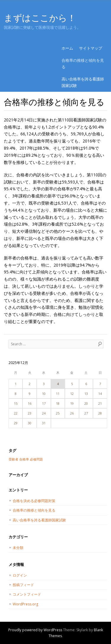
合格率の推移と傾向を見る (83, 63)
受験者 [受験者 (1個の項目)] (13, 459)
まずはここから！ (40, 18)
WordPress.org (25, 604)
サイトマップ (91, 48)
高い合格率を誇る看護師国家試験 (83, 82)
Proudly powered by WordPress (35, 630)
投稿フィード (23, 585)
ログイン (20, 575)
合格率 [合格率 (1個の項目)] (24, 459)
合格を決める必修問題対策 (34, 501)
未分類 (18, 548)
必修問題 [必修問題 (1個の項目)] (36, 459)
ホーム (67, 48)
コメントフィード (27, 594)
